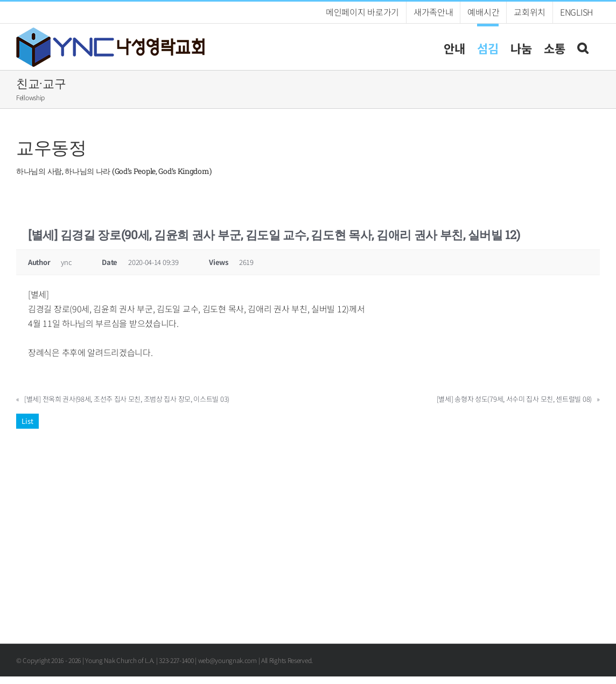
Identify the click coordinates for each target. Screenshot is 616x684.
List (27, 421)
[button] (583, 47)
